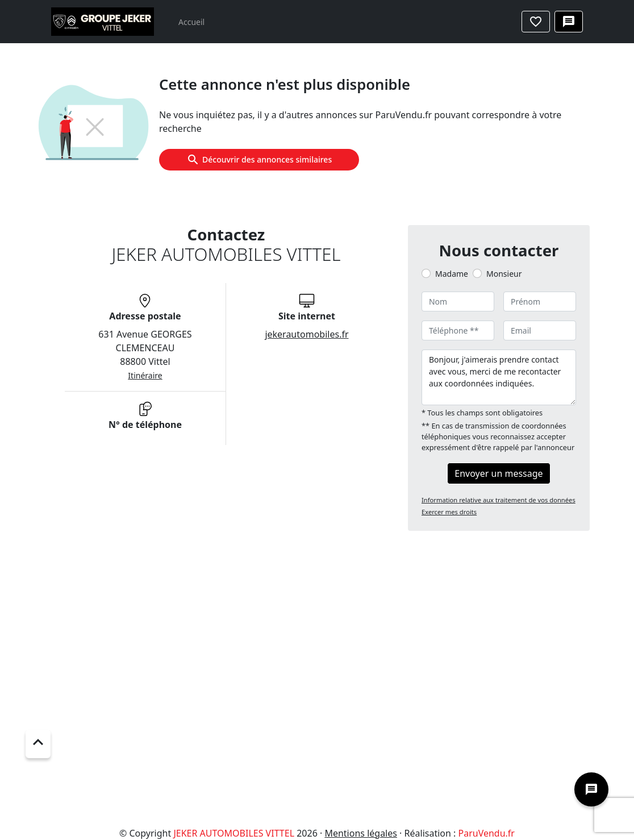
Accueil (191, 22)
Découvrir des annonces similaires (259, 160)
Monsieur (504, 274)
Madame (452, 274)
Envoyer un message (499, 473)
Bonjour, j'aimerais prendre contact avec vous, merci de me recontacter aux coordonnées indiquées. (499, 377)
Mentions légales (361, 833)
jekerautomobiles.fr (306, 334)
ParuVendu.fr (486, 833)
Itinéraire (145, 375)
